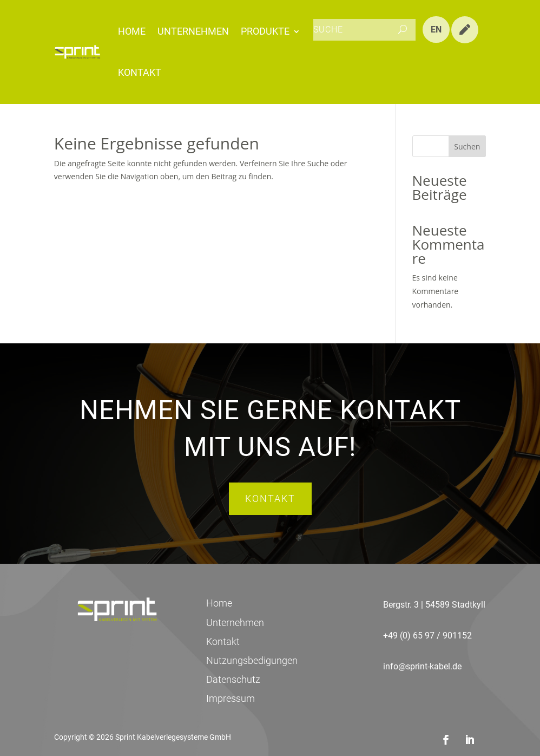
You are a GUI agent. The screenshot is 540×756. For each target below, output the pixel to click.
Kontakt (140, 72)
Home (132, 31)
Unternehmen (193, 31)
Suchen (467, 146)
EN (436, 30)
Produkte (265, 31)
